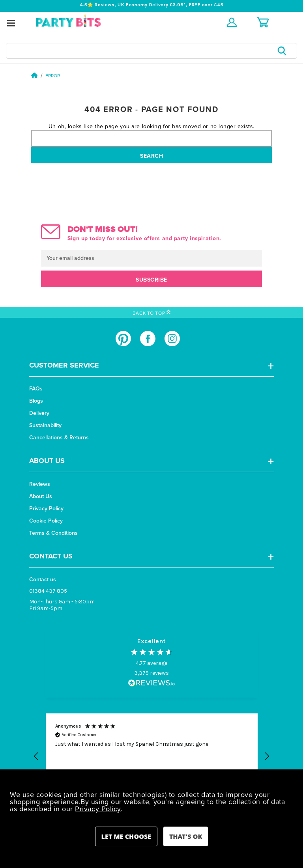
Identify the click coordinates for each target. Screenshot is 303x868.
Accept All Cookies (186, 836)
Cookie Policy (46, 521)
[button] (36, 756)
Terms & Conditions (53, 533)
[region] (151, 757)
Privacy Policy (46, 509)
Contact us (43, 580)
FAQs (36, 389)
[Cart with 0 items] (263, 22)
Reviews (40, 484)
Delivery (39, 413)
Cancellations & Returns (59, 438)
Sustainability (45, 425)
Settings (126, 836)
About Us (41, 496)
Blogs (36, 401)
